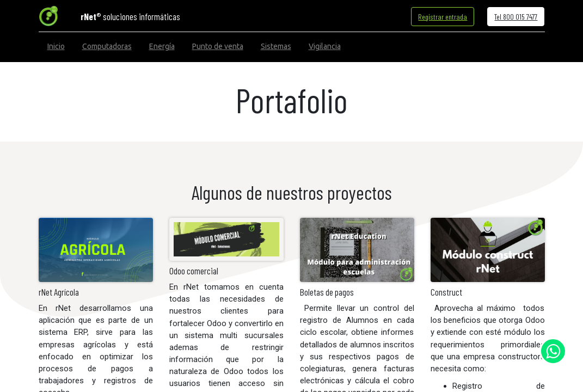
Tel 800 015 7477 (516, 17)
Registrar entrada (443, 17)
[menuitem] (56, 47)
